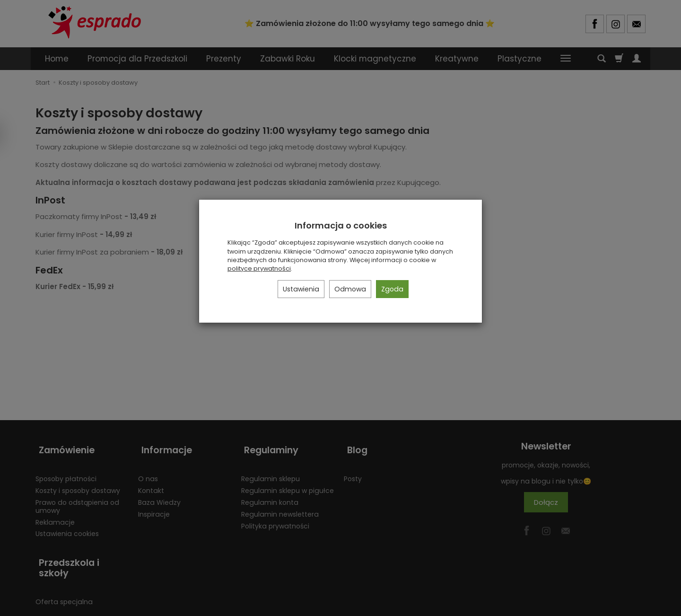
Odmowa (350, 289)
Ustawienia (301, 289)
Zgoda (392, 289)
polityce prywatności (259, 268)
